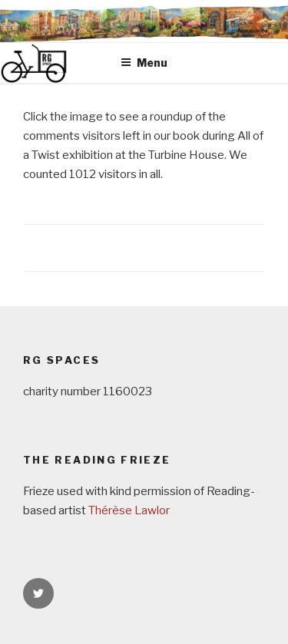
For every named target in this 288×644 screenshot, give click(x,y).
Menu (144, 63)
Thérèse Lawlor (129, 510)
